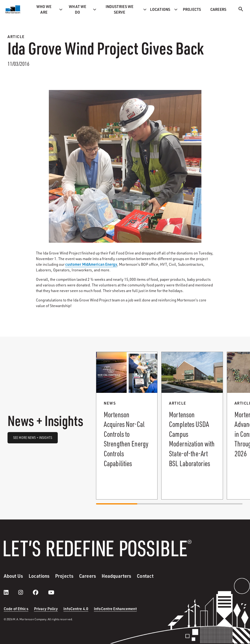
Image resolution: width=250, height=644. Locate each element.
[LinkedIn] (11, 592)
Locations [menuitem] (160, 9)
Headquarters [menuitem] (116, 576)
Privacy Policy (46, 609)
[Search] (241, 10)
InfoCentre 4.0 (76, 609)
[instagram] (25, 592)
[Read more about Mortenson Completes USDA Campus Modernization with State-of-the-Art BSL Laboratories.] (192, 426)
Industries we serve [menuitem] (120, 9)
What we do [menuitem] (77, 9)
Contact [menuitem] (145, 576)
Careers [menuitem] (218, 9)
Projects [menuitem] (192, 9)
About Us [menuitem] (13, 576)
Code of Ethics (16, 609)
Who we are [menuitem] (44, 9)
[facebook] (40, 592)
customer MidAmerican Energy (91, 264)
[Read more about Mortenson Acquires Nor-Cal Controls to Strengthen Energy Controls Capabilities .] (127, 426)
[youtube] (51, 592)
